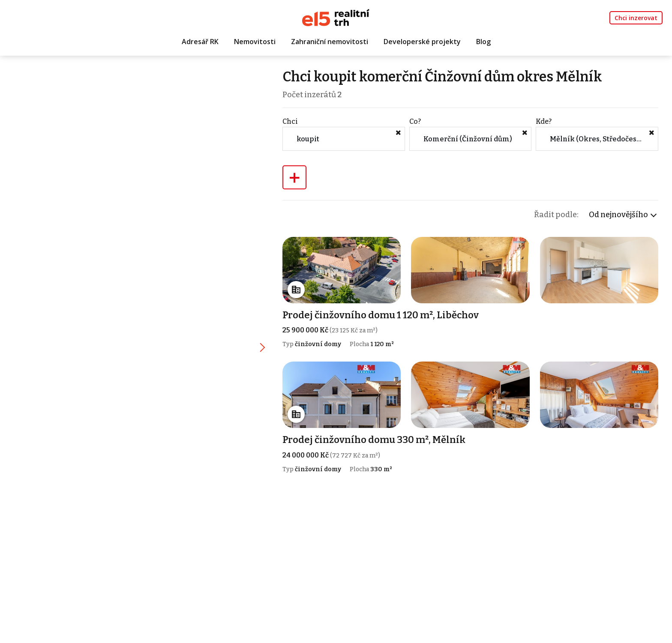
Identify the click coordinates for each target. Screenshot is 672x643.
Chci (290, 121)
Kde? (544, 121)
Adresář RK (200, 42)
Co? (415, 121)
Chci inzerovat (636, 18)
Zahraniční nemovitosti (330, 42)
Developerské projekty (422, 42)
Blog (483, 42)
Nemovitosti (255, 42)
